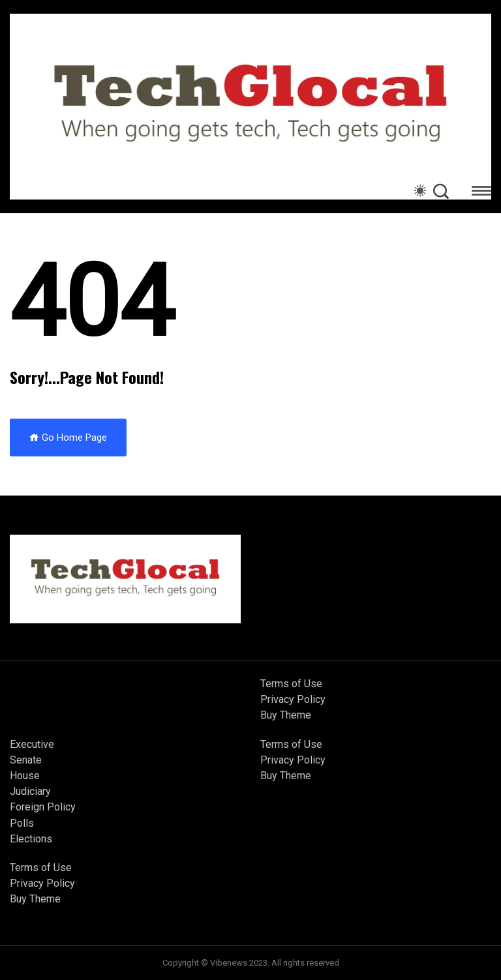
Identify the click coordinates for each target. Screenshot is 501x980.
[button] (481, 193)
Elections (31, 839)
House (25, 776)
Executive (32, 744)
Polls (22, 823)
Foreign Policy (43, 807)
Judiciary (30, 791)
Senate (26, 760)
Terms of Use (291, 684)
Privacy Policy (293, 699)
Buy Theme (286, 715)
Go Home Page (68, 438)
